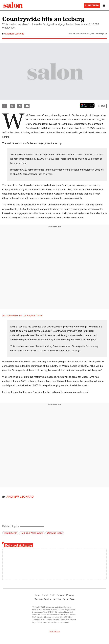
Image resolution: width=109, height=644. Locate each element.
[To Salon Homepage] (13, 5)
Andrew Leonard (15, 34)
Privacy (70, 595)
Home (37, 595)
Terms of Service (43, 600)
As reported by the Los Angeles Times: (23, 316)
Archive (57, 600)
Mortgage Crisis (54, 533)
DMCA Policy (55, 632)
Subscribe (92, 6)
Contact (60, 595)
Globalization (10, 533)
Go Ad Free (69, 600)
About (45, 595)
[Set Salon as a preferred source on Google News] (87, 105)
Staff (52, 595)
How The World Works (32, 533)
